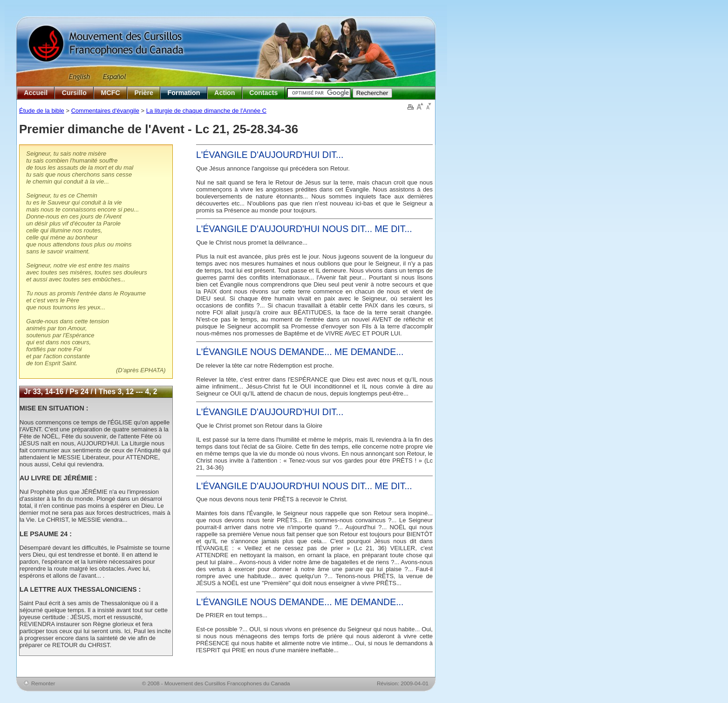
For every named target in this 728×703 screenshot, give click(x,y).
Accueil (36, 93)
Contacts (263, 93)
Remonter (43, 683)
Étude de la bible (42, 111)
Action (225, 93)
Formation (184, 93)
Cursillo (74, 93)
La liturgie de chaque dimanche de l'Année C (206, 111)
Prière (144, 93)
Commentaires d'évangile (105, 111)
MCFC (111, 93)
